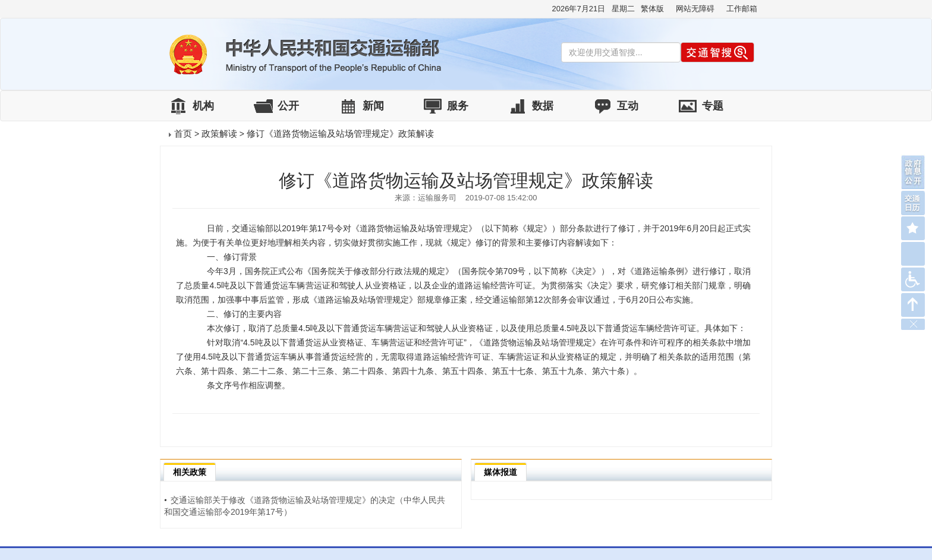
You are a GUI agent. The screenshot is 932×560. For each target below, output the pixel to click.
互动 (628, 106)
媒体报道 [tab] (500, 472)
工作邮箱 (742, 9)
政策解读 (219, 133)
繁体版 (652, 9)
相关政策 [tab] (190, 472)
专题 (713, 106)
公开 (288, 106)
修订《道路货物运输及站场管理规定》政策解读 (340, 133)
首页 (183, 133)
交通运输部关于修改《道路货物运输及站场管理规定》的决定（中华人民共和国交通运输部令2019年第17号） (305, 506)
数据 (543, 106)
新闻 (373, 106)
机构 (203, 106)
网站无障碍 (695, 9)
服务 (458, 106)
